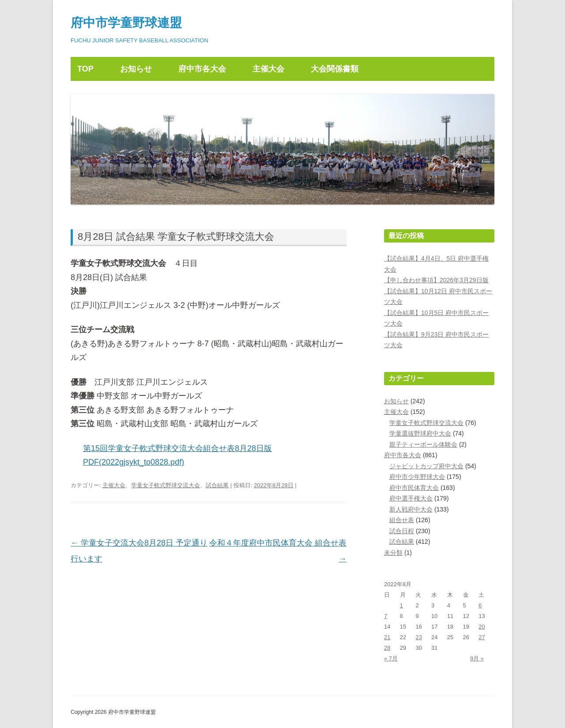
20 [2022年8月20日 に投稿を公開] (482, 627)
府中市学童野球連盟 (126, 23)
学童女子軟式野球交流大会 (166, 485)
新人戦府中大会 (411, 509)
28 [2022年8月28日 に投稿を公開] (387, 648)
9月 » (477, 658)
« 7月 (391, 658)
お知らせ (136, 69)
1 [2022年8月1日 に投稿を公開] (401, 605)
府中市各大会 (202, 69)
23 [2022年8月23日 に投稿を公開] (418, 637)
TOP (85, 69)
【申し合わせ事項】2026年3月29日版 (436, 280)
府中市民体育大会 (414, 488)
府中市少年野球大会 (417, 477)
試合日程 (402, 531)
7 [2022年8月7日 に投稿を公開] (386, 616)
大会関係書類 (335, 69)
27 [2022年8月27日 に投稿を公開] (482, 637)
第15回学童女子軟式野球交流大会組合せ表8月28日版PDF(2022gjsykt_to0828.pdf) (177, 455)
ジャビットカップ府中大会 (426, 466)
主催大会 (268, 69)
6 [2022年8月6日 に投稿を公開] (480, 605)
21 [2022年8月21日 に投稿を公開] (387, 637)
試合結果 (217, 485)
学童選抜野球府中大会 (420, 433)
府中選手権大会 (411, 498)
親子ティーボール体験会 (423, 444)
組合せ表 (402, 520)
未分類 (393, 553)
